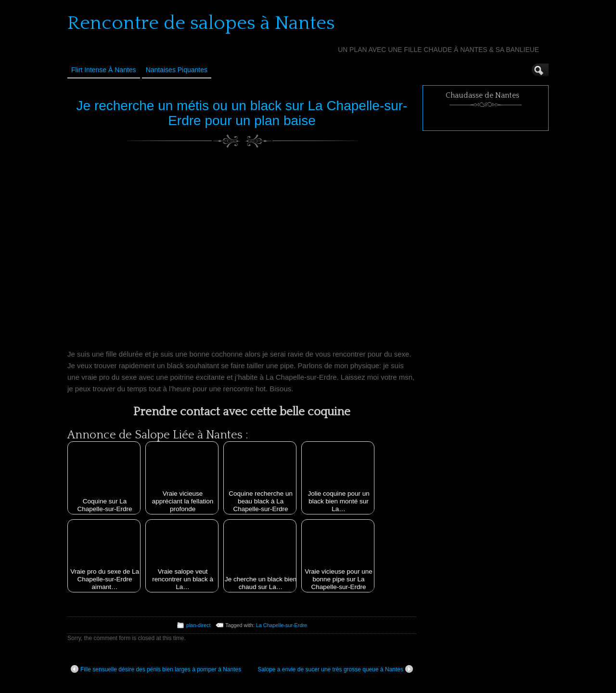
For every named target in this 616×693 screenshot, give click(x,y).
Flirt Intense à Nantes (104, 70)
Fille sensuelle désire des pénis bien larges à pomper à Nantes (156, 669)
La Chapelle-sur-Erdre (282, 625)
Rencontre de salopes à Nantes (201, 23)
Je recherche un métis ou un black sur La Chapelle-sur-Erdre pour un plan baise (242, 113)
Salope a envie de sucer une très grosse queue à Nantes (335, 669)
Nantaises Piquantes (177, 70)
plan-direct (198, 625)
